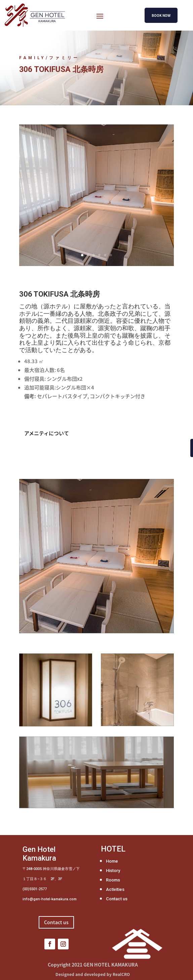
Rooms (113, 880)
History (113, 871)
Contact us (117, 899)
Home (112, 861)
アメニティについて (47, 433)
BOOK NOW (161, 15)
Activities (115, 889)
